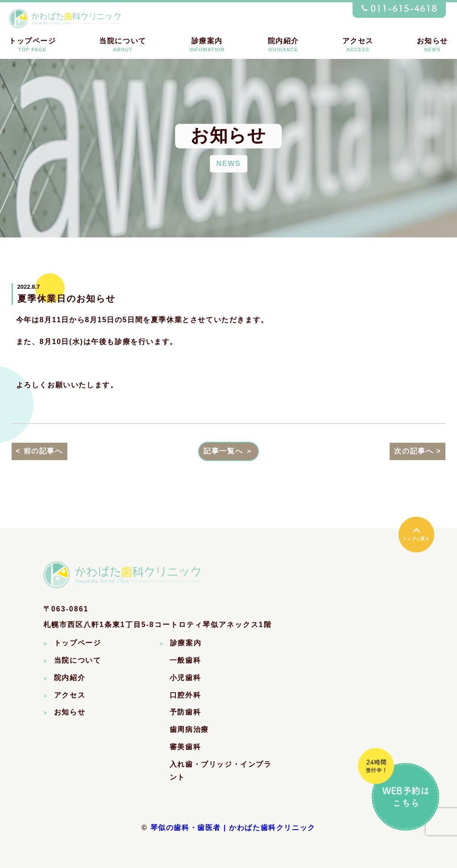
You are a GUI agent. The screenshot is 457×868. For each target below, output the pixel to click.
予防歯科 (185, 712)
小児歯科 (185, 678)
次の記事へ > (418, 451)
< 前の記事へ (39, 451)
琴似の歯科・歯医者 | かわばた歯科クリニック (233, 828)
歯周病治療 (189, 729)
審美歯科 (185, 747)
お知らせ (432, 45)
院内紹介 (283, 45)
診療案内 (207, 45)
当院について (123, 45)
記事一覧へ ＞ (228, 451)
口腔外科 (185, 695)
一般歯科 (185, 660)
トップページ (33, 45)
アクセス (358, 45)
